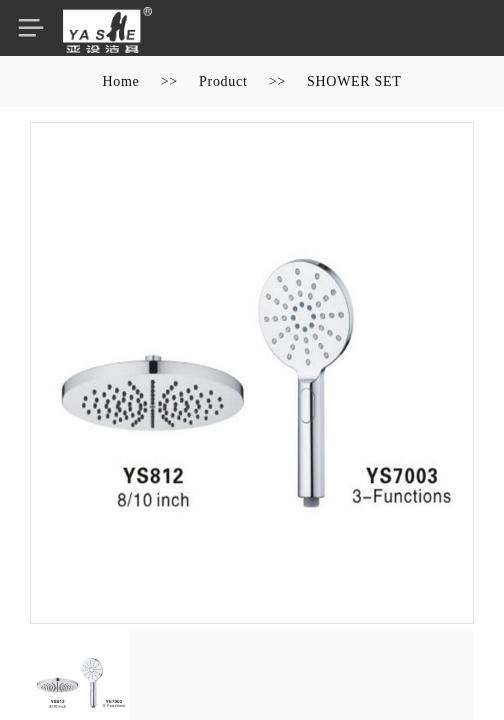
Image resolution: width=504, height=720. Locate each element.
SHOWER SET (354, 81)
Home (120, 81)
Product (223, 81)
